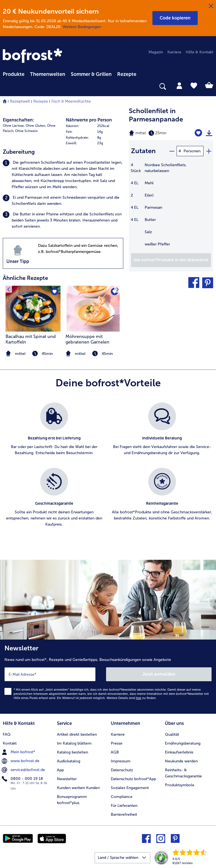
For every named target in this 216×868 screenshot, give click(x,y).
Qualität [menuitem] (172, 734)
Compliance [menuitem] (122, 797)
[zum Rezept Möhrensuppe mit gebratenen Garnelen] (93, 309)
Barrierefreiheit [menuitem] (124, 814)
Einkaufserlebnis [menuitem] (179, 752)
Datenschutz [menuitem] (122, 770)
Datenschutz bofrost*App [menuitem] (133, 779)
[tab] (179, 85)
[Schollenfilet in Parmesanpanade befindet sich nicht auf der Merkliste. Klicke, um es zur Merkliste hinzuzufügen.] (198, 133)
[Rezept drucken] (209, 133)
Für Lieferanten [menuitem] (124, 806)
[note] (93, 354)
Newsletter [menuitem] (67, 779)
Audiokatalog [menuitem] (69, 761)
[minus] (172, 151)
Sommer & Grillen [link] (91, 74)
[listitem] (63, 175)
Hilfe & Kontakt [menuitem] (199, 52)
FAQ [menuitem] (7, 734)
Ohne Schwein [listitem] (26, 131)
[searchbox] (6, 87)
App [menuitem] (60, 770)
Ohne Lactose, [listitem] (14, 126)
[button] (175, 18)
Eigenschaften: (18, 120)
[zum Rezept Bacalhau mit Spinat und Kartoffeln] (33, 309)
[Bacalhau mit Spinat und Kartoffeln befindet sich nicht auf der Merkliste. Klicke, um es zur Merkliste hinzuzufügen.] (55, 292)
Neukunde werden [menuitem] (181, 761)
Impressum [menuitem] (121, 761)
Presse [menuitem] (117, 743)
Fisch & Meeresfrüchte (71, 101)
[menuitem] (14, 73)
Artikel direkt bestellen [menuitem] (77, 734)
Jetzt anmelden (159, 674)
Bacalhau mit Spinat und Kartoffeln (31, 339)
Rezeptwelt (20, 101)
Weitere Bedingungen (82, 27)
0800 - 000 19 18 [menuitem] (23, 779)
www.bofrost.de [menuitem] (21, 761)
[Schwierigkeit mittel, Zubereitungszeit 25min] (156, 133)
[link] (33, 56)
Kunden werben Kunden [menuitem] (78, 788)
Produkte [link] (14, 74)
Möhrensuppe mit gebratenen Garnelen (87, 339)
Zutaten (143, 151)
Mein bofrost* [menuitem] (19, 752)
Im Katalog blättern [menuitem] (74, 743)
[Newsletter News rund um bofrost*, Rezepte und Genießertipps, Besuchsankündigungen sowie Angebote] (108, 677)
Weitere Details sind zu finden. (132, 698)
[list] (108, 471)
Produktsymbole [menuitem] (180, 785)
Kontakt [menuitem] (10, 743)
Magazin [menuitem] (156, 52)
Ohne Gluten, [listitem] (36, 126)
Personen (192, 151)
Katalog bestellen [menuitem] (72, 752)
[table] (171, 207)
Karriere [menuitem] (174, 52)
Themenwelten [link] (48, 74)
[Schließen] (211, 6)
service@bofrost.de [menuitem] (24, 770)
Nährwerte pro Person (89, 120)
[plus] (209, 151)
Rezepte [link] (127, 74)
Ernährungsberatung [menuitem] (183, 743)
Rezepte (41, 101)
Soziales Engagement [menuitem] (130, 788)
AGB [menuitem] (115, 752)
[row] (95, 126)
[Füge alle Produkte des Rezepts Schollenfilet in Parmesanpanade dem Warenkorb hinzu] (171, 260)
